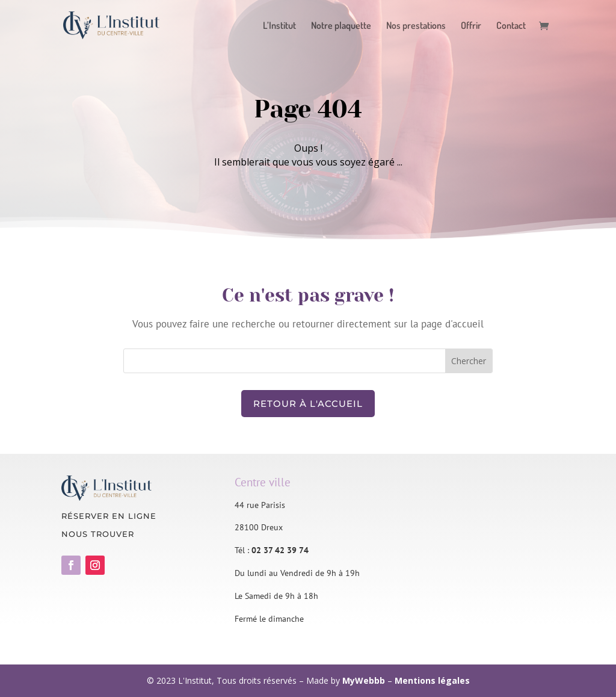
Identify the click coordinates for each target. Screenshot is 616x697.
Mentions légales (432, 680)
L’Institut (279, 26)
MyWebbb (364, 680)
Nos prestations (416, 26)
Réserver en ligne (109, 516)
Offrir (471, 26)
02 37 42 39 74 (280, 550)
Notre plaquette (341, 26)
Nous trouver (98, 534)
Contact (511, 26)
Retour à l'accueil (308, 404)
